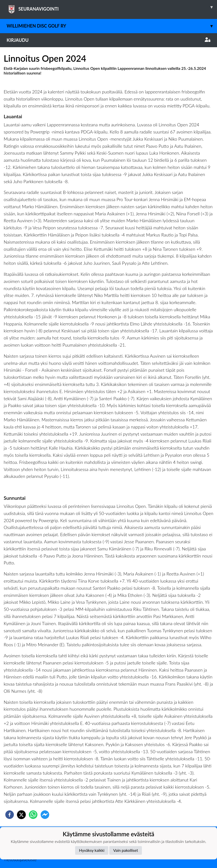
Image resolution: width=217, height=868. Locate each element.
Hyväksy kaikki (92, 850)
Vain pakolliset (126, 850)
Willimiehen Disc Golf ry (112, 26)
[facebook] (10, 815)
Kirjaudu (108, 40)
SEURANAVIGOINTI (112, 7)
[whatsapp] (33, 815)
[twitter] (21, 815)
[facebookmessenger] (45, 815)
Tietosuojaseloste (20, 859)
